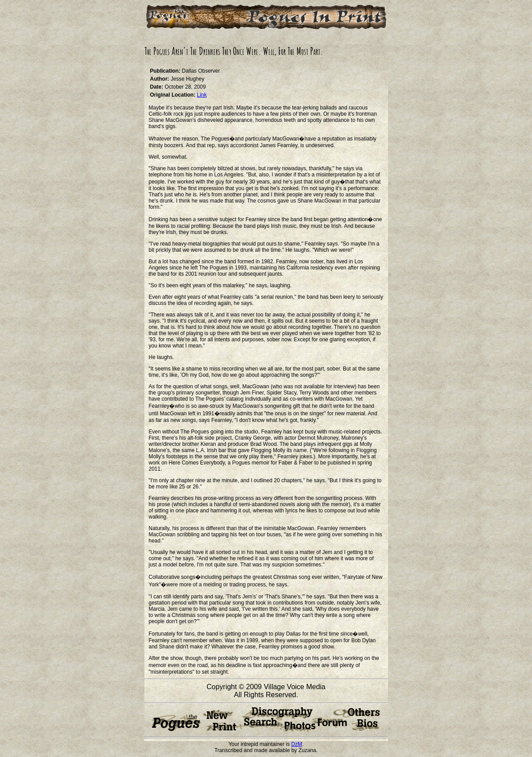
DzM (297, 744)
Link (202, 95)
